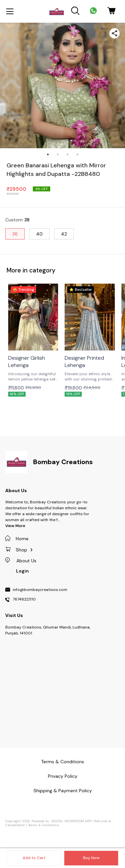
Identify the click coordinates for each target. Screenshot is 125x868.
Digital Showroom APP (71, 821)
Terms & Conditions (44, 825)
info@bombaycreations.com (40, 590)
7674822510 (24, 600)
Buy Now (91, 858)
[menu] (10, 12)
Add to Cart (34, 858)
